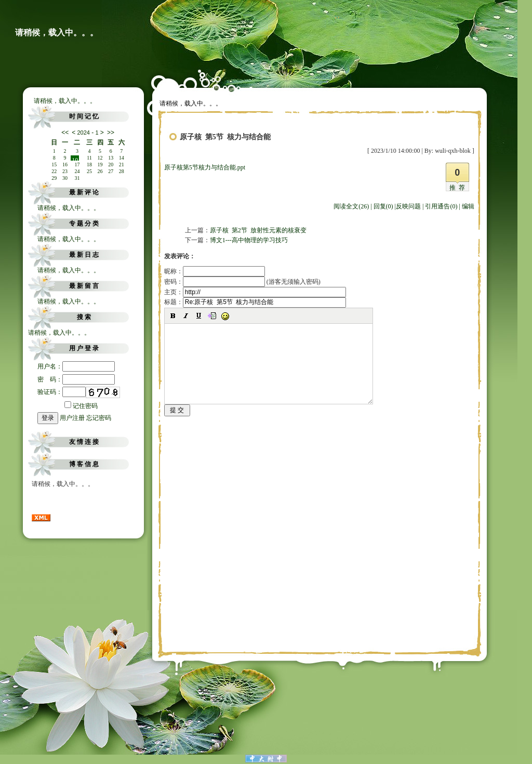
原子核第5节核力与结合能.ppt (205, 167)
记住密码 (81, 406)
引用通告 (441, 206)
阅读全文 (351, 206)
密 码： (76, 379)
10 (75, 159)
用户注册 (72, 418)
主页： (255, 292)
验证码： (62, 392)
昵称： (215, 271)
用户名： (76, 366)
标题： (255, 302)
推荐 (459, 188)
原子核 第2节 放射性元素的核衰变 (258, 230)
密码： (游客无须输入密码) (242, 282)
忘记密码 (99, 418)
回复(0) (383, 206)
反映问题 (408, 206)
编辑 (468, 206)
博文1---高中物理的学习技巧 (249, 240)
